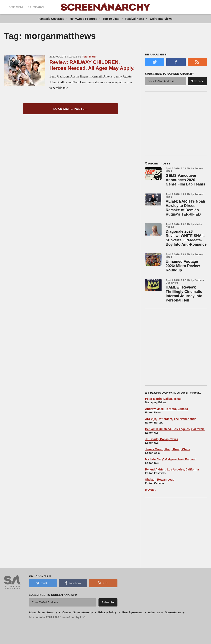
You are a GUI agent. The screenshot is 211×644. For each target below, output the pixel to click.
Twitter (43, 583)
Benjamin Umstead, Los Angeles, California (175, 429)
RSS (103, 583)
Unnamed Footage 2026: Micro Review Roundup (183, 266)
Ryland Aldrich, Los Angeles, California (172, 469)
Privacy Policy (107, 612)
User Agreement (132, 612)
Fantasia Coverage (51, 19)
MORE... (151, 490)
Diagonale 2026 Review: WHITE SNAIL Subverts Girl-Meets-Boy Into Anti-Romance (186, 238)
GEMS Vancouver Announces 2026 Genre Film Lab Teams (185, 180)
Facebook (73, 583)
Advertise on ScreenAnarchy (166, 612)
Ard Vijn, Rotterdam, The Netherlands (171, 419)
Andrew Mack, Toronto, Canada (166, 409)
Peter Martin (90, 57)
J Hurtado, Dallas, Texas (162, 439)
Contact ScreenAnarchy (78, 612)
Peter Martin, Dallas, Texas (163, 399)
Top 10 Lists (111, 19)
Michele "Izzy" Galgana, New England (171, 459)
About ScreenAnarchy (43, 612)
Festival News (134, 19)
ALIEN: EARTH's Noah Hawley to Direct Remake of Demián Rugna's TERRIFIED (185, 208)
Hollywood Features (84, 19)
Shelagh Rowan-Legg (160, 480)
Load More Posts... (71, 109)
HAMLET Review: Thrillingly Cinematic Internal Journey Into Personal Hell (184, 294)
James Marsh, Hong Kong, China (168, 449)
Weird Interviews (161, 19)
